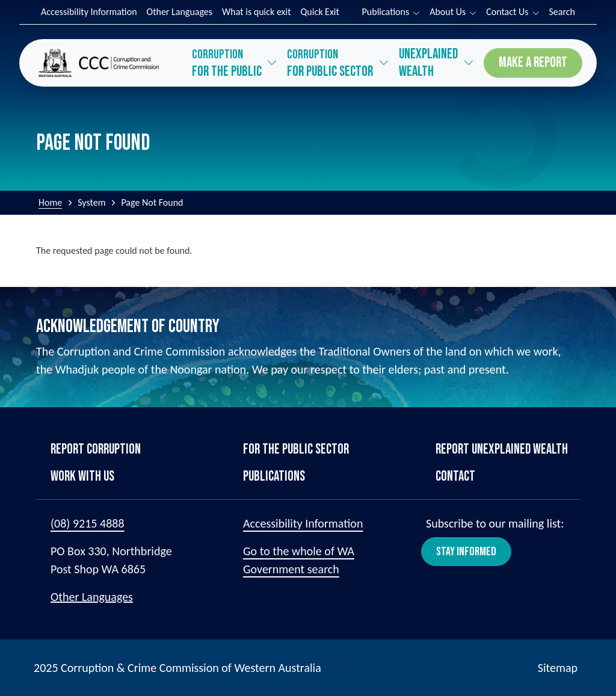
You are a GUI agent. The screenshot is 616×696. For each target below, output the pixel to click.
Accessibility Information (89, 12)
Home (50, 202)
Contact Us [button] (507, 12)
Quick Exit (320, 12)
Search (562, 12)
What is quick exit (257, 12)
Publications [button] (386, 12)
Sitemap (558, 668)
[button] (235, 63)
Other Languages (180, 12)
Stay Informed (466, 552)
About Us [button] (448, 12)
